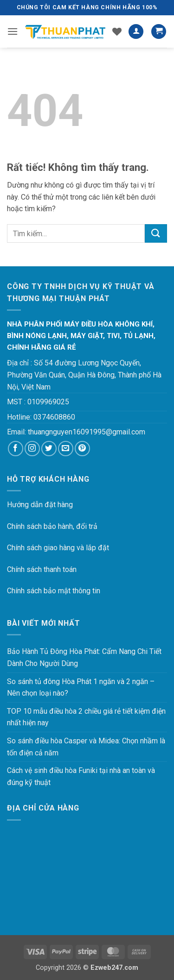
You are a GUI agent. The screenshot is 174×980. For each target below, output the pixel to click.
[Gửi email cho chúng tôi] (66, 449)
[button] (13, 31)
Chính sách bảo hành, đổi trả (52, 526)
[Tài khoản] (136, 32)
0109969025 (48, 402)
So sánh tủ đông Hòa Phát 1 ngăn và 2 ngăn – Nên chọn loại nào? (81, 688)
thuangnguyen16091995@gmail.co (84, 432)
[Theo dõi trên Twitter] (49, 449)
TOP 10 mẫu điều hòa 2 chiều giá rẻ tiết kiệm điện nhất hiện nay (86, 717)
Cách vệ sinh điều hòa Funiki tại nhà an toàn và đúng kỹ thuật (81, 776)
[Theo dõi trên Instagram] (32, 449)
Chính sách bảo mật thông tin (54, 591)
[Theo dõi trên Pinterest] (82, 449)
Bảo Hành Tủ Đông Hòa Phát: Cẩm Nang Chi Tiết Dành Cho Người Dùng (84, 657)
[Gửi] (156, 233)
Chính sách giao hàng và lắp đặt (58, 548)
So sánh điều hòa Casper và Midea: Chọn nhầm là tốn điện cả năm (86, 747)
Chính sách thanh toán (42, 569)
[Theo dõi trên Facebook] (16, 449)
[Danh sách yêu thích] (117, 31)
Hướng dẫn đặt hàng (40, 505)
